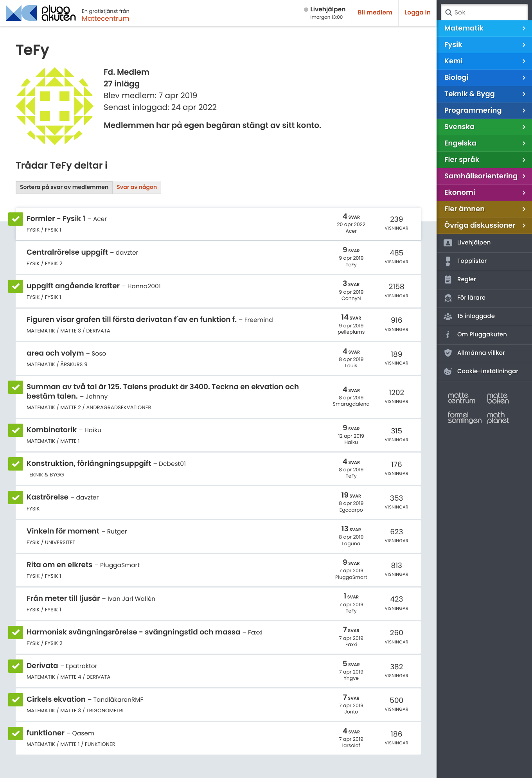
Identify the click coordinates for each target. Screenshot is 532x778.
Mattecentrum (106, 18)
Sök (448, 13)
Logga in (418, 13)
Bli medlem (375, 13)
